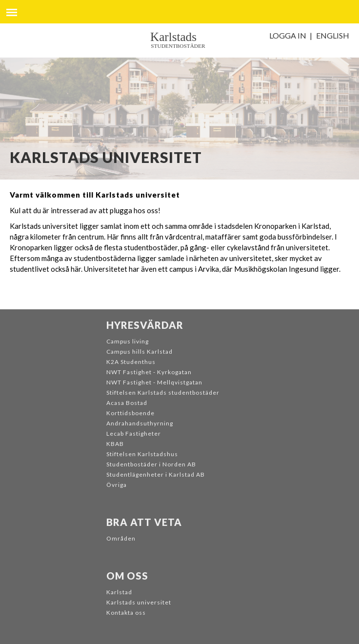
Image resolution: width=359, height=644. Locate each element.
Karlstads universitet (139, 602)
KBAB (115, 444)
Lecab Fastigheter (134, 433)
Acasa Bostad (127, 403)
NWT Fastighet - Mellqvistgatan (154, 382)
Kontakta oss (126, 613)
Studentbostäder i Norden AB (151, 464)
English (333, 35)
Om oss (127, 576)
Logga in (288, 35)
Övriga (117, 485)
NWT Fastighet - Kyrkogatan (149, 372)
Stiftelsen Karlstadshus (142, 454)
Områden (121, 538)
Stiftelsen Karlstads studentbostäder (163, 392)
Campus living (128, 341)
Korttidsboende (130, 413)
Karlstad (119, 592)
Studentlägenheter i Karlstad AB (156, 474)
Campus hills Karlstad (140, 352)
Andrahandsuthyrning (140, 423)
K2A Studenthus (131, 362)
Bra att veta (144, 522)
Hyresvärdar (145, 325)
